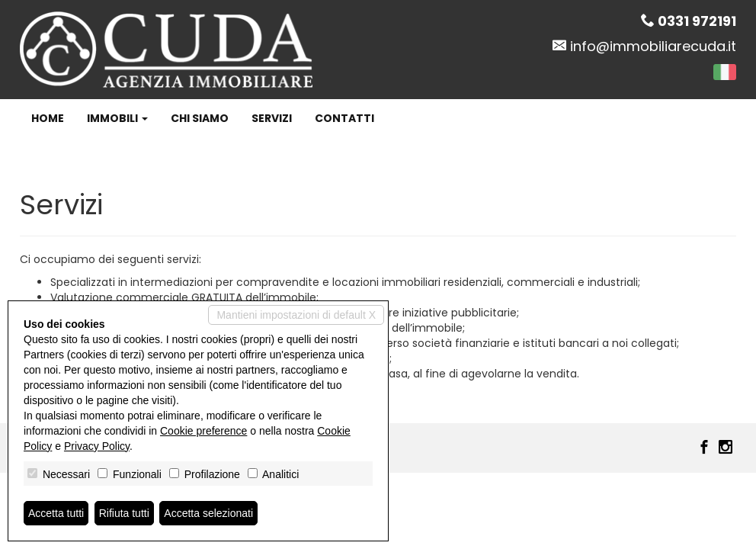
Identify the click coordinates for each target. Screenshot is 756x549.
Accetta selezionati (208, 513)
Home (48, 118)
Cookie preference (203, 431)
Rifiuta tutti (124, 513)
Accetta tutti (56, 513)
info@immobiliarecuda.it (653, 46)
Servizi (272, 118)
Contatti (344, 118)
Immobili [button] (117, 118)
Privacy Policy (97, 446)
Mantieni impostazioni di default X (296, 315)
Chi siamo (200, 118)
